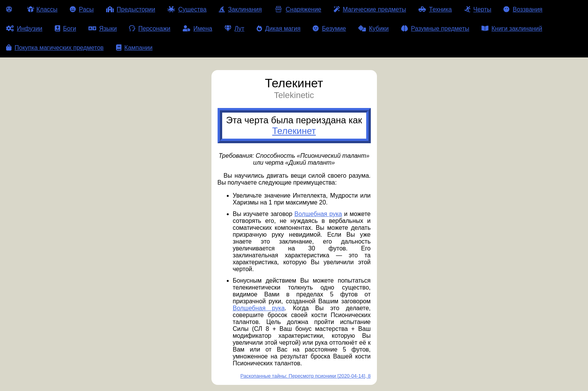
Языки (103, 29)
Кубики (373, 29)
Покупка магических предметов (55, 48)
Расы (82, 9)
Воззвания (523, 9)
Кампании (134, 48)
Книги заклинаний (512, 29)
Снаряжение (297, 9)
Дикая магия (278, 29)
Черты (478, 9)
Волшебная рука (318, 214)
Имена (197, 29)
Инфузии (24, 29)
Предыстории (131, 9)
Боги (66, 29)
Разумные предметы (435, 29)
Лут (234, 29)
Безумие (329, 29)
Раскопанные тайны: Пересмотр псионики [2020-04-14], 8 (306, 376)
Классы (42, 9)
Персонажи (150, 29)
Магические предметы (370, 9)
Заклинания (240, 9)
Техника (435, 9)
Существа (187, 9)
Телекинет (294, 131)
